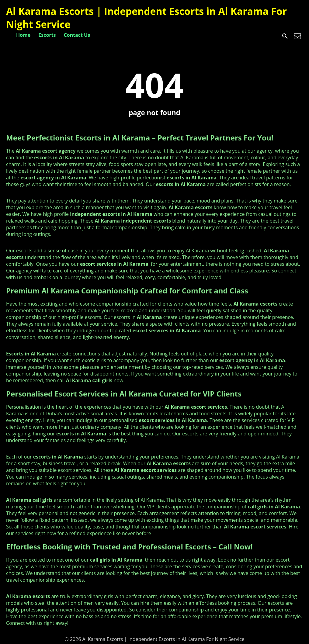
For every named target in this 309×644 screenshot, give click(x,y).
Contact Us (77, 35)
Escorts (47, 35)
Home (23, 35)
